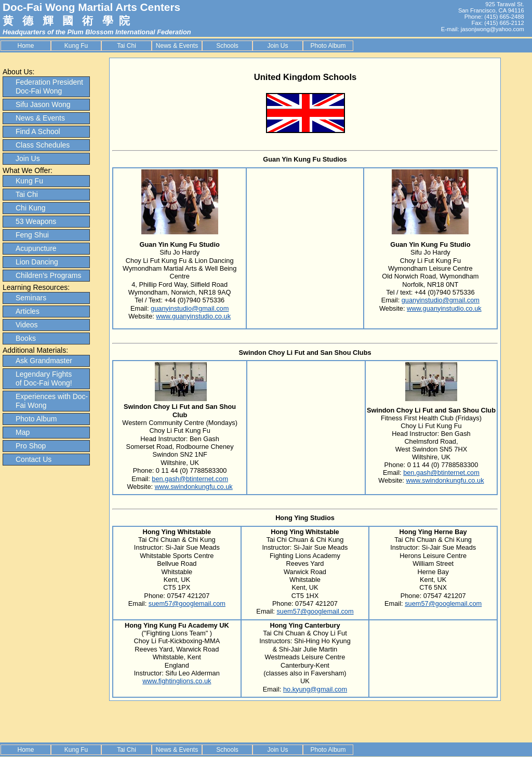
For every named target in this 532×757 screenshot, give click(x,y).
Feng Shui (32, 235)
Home (25, 46)
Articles (28, 311)
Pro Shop (31, 446)
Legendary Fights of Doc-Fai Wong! (44, 378)
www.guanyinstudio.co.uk (193, 316)
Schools (227, 46)
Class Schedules (43, 145)
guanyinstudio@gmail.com (190, 308)
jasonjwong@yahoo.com (493, 29)
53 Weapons (36, 221)
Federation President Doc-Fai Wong (49, 87)
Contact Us (34, 459)
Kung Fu (76, 46)
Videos (27, 325)
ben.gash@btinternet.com (190, 479)
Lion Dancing (37, 262)
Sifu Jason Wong (43, 104)
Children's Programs (48, 275)
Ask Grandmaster (44, 361)
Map (23, 432)
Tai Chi (127, 46)
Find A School (38, 131)
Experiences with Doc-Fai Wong (52, 401)
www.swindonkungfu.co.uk (194, 487)
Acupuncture (36, 248)
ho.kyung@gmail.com (315, 689)
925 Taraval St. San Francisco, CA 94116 (491, 7)
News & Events (177, 46)
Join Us (277, 46)
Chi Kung (31, 208)
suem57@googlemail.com (187, 603)
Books (26, 338)
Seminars (31, 298)
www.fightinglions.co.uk (177, 681)
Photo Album (328, 46)
